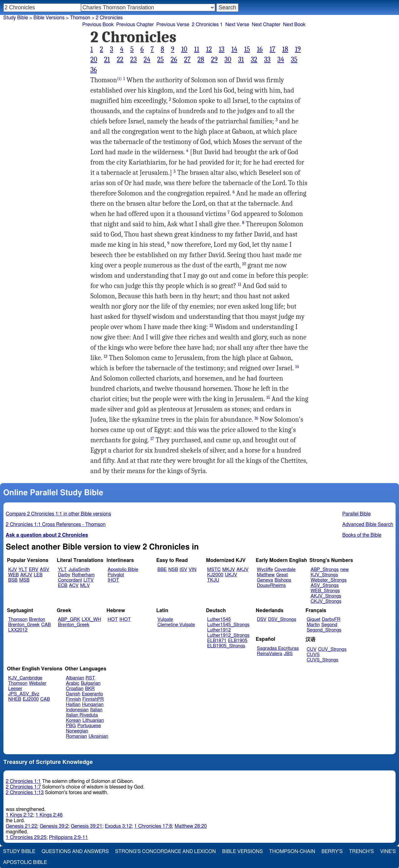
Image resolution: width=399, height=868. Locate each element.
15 (247, 49)
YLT (23, 570)
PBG (71, 726)
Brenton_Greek (24, 625)
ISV (183, 570)
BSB (13, 580)
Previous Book (98, 25)
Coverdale (285, 570)
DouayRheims (271, 585)
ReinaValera (269, 654)
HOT (113, 619)
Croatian (75, 689)
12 (209, 49)
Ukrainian (98, 736)
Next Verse (237, 25)
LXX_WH (91, 619)
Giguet (314, 619)
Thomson (18, 619)
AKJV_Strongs (326, 596)
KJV (12, 570)
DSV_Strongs (282, 619)
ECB (63, 585)
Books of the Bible (362, 535)
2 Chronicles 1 (207, 25)
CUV (312, 649)
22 (120, 60)
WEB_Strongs (325, 591)
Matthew (266, 575)
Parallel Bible (356, 514)
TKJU (213, 580)
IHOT (113, 580)
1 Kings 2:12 (19, 815)
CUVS (313, 655)
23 (134, 60)
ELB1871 (217, 641)
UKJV (231, 575)
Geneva (265, 580)
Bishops (283, 580)
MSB (24, 580)
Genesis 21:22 (22, 826)
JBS (288, 654)
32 (254, 60)
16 (260, 49)
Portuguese (89, 726)
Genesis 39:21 (87, 826)
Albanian (75, 678)
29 (214, 60)
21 (107, 60)
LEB (38, 575)
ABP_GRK (69, 619)
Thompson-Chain (292, 851)
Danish (73, 694)
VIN (192, 570)
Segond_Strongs (324, 630)
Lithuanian (93, 720)
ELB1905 (238, 641)
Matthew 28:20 (191, 826)
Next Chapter (266, 25)
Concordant (70, 580)
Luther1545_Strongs (228, 625)
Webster (38, 683)
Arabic (73, 683)
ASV (45, 570)
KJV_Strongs (324, 575)
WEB (13, 575)
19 (298, 49)
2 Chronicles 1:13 (25, 793)
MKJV (229, 570)
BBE (162, 570)
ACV (74, 585)
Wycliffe (265, 570)
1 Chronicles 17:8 (153, 826)
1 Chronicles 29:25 (26, 837)
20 (94, 60)
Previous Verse (173, 25)
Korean (74, 720)
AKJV (26, 575)
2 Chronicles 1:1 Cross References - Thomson (56, 525)
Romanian (77, 736)
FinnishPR (93, 699)
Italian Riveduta (82, 715)
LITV (89, 580)
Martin (313, 625)
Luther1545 (219, 619)
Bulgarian (91, 683)
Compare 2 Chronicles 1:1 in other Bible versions (59, 514)
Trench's (361, 851)
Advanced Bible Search (368, 525)
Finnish (74, 699)
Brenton (37, 619)
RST (91, 678)
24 (147, 60)
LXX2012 (18, 630)
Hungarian (93, 705)
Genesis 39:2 (54, 826)
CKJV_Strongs (326, 601)
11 (197, 49)
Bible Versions (49, 18)
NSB (173, 570)
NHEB (15, 699)
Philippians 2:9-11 (68, 837)
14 (234, 49)
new (345, 570)
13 (222, 49)
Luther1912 (219, 630)
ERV (34, 570)
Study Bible (16, 18)
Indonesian (77, 710)
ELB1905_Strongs (226, 646)
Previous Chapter (135, 25)
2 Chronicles (109, 18)
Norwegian (77, 731)
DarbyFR (331, 619)
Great (282, 575)
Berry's (332, 851)
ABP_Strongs (324, 570)
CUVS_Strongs (323, 660)
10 (184, 49)
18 (285, 49)
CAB (46, 625)
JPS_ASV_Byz (24, 694)
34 (281, 60)
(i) (119, 79)
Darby (64, 575)
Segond (329, 625)
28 (201, 60)
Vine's (388, 851)
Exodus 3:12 (118, 826)
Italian (96, 710)
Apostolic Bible (25, 862)
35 (294, 60)
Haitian (73, 705)
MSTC (214, 570)
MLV (85, 585)
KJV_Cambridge (25, 678)
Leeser (15, 689)
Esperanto (93, 694)
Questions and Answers (75, 851)
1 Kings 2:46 (49, 815)
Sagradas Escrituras (278, 648)
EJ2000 (31, 699)
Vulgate (165, 619)
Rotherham (83, 575)
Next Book (294, 25)
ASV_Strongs (324, 585)
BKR (90, 689)
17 (273, 49)
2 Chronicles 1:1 (24, 781)
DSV (262, 619)
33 (267, 60)
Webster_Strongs (329, 580)
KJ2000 (215, 575)
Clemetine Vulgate (176, 625)
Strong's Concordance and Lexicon (165, 851)
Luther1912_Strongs (228, 635)
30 (228, 60)
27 (187, 60)
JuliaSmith (79, 570)
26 (174, 60)
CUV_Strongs (332, 649)
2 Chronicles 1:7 (24, 787)
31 (241, 60)
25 (160, 60)
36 (94, 70)
